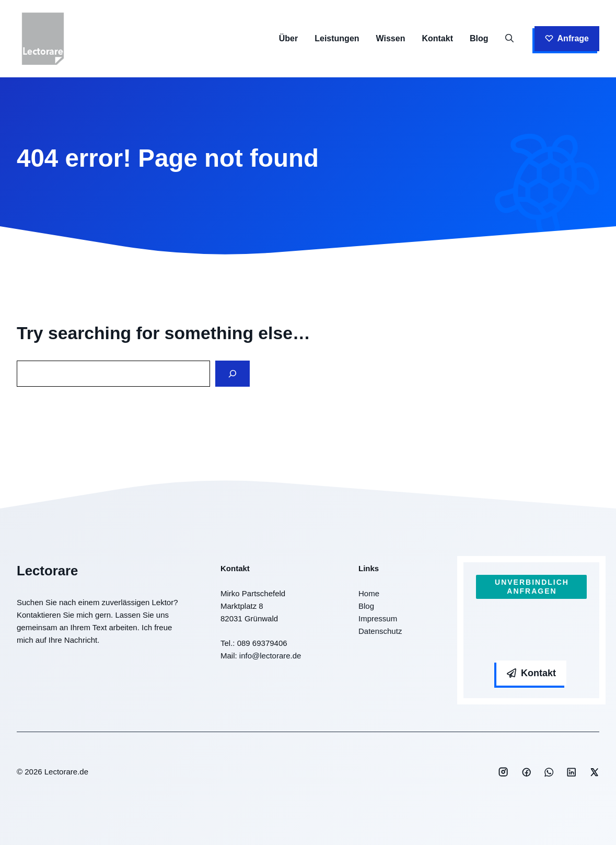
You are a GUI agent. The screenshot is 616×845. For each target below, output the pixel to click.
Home (369, 593)
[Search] (233, 374)
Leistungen (337, 38)
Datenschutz (380, 631)
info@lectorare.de (270, 656)
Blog (479, 38)
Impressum (378, 618)
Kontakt (437, 38)
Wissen (391, 38)
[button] (509, 39)
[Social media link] (503, 772)
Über (288, 38)
